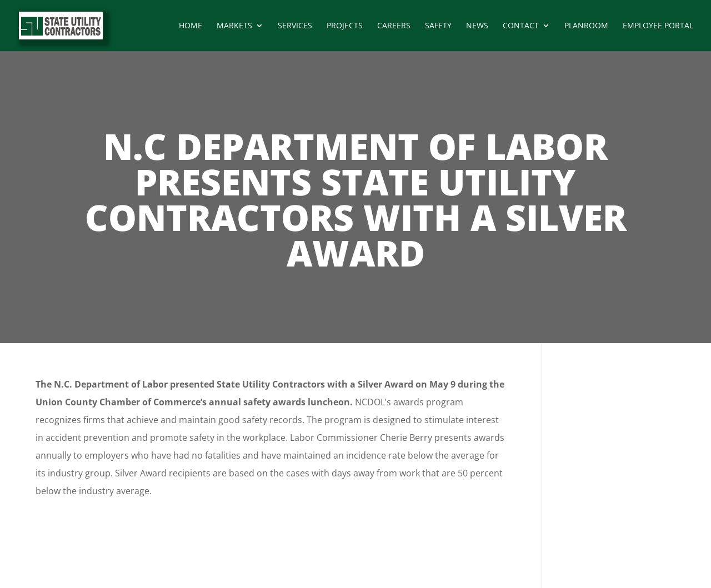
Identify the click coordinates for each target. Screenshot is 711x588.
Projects (345, 26)
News (477, 26)
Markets (234, 26)
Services (295, 26)
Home (191, 26)
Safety (438, 26)
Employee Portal (658, 26)
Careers (394, 26)
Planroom (586, 26)
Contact (521, 26)
